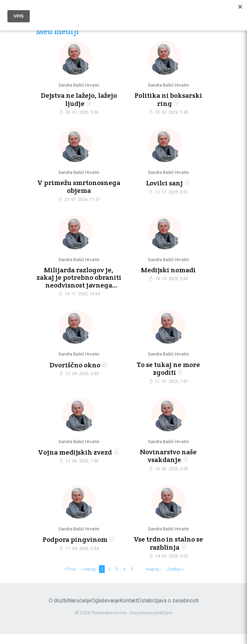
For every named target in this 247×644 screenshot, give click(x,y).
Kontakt (129, 610)
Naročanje (80, 610)
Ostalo (145, 610)
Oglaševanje (105, 610)
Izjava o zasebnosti (176, 610)
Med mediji (58, 32)
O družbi (58, 610)
